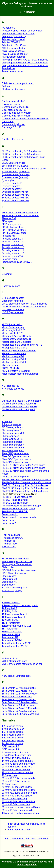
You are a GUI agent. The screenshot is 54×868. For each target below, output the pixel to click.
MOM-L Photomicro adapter (16, 371)
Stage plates (8, 585)
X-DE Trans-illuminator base (16, 676)
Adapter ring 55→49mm (14, 45)
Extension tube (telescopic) (16, 172)
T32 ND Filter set (11, 620)
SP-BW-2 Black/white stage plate (19, 570)
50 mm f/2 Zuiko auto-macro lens (19, 790)
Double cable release (13, 139)
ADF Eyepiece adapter (13, 48)
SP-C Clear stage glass (14, 573)
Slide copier (8, 567)
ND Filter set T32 (11, 386)
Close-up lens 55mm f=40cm (17, 116)
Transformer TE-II (11, 634)
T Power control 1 (11, 603)
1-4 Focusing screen (12, 726)
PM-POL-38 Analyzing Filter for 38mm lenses (25, 488)
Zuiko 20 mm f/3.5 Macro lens (17, 691)
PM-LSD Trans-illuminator (15, 500)
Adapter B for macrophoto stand (18, 34)
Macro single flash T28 (13, 330)
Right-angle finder (11, 535)
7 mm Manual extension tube (17, 755)
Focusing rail (8, 236)
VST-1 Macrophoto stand (15, 661)
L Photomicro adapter (13, 298)
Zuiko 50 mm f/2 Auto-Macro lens (19, 699)
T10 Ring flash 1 (10, 611)
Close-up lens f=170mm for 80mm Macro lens (25, 119)
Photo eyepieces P (11, 436)
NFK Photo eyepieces (13, 389)
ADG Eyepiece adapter (14, 51)
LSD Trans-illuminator (13, 310)
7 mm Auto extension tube (15, 752)
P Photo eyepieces (11, 424)
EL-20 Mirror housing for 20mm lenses (21, 151)
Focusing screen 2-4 (12, 256)
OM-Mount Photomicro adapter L (19, 409)
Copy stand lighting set (14, 124)
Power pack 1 (9, 520)
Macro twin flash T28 (12, 333)
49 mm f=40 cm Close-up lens (17, 787)
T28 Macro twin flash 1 (13, 617)
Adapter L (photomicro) (14, 39)
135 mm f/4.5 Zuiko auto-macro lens (20, 813)
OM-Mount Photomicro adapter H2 (20, 407)
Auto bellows (8, 68)
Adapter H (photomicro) (14, 36)
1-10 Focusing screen (13, 735)
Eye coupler (8, 180)
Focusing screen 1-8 (12, 245)
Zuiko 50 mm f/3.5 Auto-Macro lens (20, 702)
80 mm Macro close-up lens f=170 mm (22, 807)
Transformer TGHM (12, 640)
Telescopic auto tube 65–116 (17, 626)
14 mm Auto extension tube (16, 758)
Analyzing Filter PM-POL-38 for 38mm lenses (25, 63)
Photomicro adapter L (13, 451)
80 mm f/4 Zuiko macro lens (16, 804)
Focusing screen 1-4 (12, 239)
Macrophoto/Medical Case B (16, 339)
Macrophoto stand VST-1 (15, 348)
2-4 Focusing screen (12, 743)
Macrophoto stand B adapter (16, 342)
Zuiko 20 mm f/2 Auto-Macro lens (19, 688)
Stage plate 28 (9, 579)
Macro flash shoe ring (13, 327)
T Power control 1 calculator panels (20, 605)
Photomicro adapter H (13, 442)
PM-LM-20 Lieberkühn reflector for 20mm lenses (27, 480)
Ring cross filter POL (12, 538)
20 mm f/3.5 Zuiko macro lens (17, 767)
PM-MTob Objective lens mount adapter (22, 506)
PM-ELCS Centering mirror (16, 477)
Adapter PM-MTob (11, 42)
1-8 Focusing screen (12, 732)
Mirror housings (10, 365)
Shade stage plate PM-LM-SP (17, 562)
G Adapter (7, 274)
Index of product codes (19, 830)
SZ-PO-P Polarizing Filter (15, 588)
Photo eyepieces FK (12, 430)
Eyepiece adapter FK (13, 183)
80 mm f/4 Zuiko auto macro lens (19, 801)
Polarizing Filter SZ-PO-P (15, 511)
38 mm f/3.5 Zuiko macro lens (17, 781)
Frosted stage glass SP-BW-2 (17, 262)
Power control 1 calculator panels (19, 517)
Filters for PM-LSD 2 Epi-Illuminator (20, 213)
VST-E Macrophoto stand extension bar (22, 664)
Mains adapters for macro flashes (19, 351)
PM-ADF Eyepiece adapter (16, 453)
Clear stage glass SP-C (14, 110)
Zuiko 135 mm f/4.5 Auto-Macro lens (20, 714)
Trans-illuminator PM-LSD (15, 646)
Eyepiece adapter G (12, 186)
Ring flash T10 (9, 544)
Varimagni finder (10, 658)
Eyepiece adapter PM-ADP (16, 201)
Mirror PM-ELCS (10, 368)
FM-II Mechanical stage (14, 230)
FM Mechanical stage (13, 227)
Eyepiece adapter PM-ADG (16, 195)
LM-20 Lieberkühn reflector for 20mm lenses (24, 304)
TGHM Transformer (12, 632)
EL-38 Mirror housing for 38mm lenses (21, 154)
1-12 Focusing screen (13, 741)
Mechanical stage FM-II (14, 359)
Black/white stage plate (14, 89)
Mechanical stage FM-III (14, 362)
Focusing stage (10, 259)
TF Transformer (10, 629)
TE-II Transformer (11, 623)
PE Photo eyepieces (12, 427)
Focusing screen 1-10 (13, 247)
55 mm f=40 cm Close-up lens (17, 796)
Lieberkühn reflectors (13, 301)
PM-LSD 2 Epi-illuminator (15, 503)
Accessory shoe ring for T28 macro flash (22, 31)
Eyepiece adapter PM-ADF (16, 192)
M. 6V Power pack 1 (12, 324)
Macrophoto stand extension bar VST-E (22, 345)
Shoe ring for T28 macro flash (17, 564)
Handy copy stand (11, 286)
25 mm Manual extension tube (17, 772)
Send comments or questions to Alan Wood (27, 839)
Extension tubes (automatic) (16, 174)
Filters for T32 (9, 218)
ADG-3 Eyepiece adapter (15, 54)
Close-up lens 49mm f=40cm (17, 113)
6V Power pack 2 (11, 749)
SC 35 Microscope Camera (16, 559)
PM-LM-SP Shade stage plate (17, 497)
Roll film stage (9, 547)
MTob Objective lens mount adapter (20, 374)
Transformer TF (10, 637)
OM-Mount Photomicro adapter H (19, 404)
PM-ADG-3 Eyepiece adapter (17, 459)
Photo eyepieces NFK (13, 433)
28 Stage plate (9, 775)
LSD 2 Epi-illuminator (13, 312)
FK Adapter (8, 221)
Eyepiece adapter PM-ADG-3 (17, 198)
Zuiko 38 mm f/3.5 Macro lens (17, 697)
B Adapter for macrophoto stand (18, 83)
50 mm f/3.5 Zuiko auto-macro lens (20, 793)
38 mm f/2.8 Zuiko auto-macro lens (20, 778)
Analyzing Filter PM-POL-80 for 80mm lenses (25, 66)
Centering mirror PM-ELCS (16, 107)
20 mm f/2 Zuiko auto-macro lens (19, 764)
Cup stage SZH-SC (12, 127)
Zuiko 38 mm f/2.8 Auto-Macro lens (20, 694)
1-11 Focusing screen (13, 738)
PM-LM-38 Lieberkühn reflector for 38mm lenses (27, 482)
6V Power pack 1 (11, 746)
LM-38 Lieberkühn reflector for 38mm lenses (24, 307)
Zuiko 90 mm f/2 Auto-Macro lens (19, 711)
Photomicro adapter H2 (14, 448)
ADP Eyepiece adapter (14, 57)
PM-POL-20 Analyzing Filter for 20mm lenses (25, 485)
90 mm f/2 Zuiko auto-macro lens (19, 810)
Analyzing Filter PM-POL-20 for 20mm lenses (25, 60)
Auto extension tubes (13, 71)
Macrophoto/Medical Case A (16, 336)
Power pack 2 (9, 523)
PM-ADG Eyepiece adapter (16, 456)
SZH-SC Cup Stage (12, 591)
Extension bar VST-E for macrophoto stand (24, 169)
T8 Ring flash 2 (10, 608)
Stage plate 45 (9, 582)
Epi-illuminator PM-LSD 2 (15, 166)
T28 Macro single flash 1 (14, 614)
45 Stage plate (9, 784)
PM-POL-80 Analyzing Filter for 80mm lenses (25, 491)
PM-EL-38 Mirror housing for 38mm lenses (24, 468)
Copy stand (8, 122)
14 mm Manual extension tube (17, 761)
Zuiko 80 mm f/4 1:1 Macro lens (18, 705)
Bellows (6, 86)
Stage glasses (9, 576)
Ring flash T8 (9, 541)
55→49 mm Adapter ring (14, 799)
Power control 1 (10, 514)
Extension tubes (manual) (15, 177)
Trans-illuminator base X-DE (16, 643)
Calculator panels (11, 104)
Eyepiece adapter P (12, 189)
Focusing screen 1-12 (13, 253)
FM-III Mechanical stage (14, 233)
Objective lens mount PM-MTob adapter (22, 401)
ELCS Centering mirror (14, 163)
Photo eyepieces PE (12, 439)
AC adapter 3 (9, 28)
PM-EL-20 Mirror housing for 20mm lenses (24, 465)
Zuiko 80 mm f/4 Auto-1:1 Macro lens (21, 708)
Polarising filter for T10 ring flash (18, 509)
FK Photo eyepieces (12, 224)
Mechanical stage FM (13, 356)
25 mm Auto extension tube (16, 770)
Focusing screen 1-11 (13, 250)
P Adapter (7, 422)
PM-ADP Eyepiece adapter (16, 462)
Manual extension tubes (14, 353)
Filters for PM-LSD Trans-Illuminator (20, 216)
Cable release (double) (14, 101)
